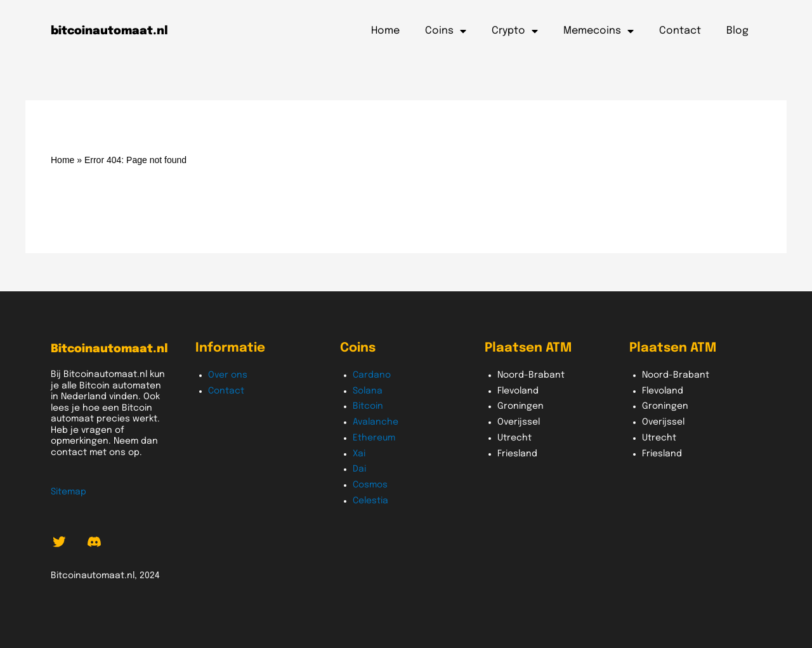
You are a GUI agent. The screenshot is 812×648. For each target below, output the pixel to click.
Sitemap (69, 492)
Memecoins (599, 31)
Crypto (515, 31)
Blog (737, 31)
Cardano (372, 375)
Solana (368, 391)
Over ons (228, 375)
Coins (446, 31)
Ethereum (374, 438)
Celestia (370, 501)
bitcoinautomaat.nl (109, 31)
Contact (680, 31)
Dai (359, 469)
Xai (359, 454)
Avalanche (376, 422)
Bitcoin (368, 406)
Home (385, 31)
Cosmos (370, 485)
